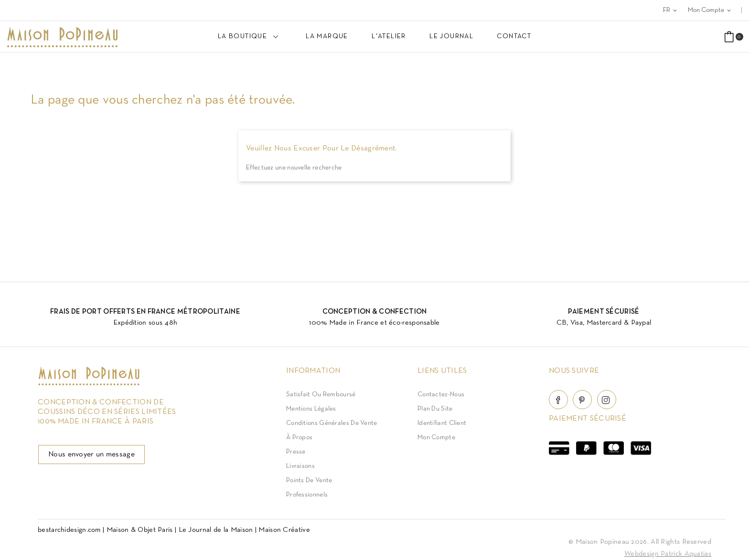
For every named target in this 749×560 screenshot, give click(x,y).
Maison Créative (284, 530)
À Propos (299, 438)
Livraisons (300, 466)
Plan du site (435, 409)
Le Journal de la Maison (216, 530)
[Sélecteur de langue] (671, 10)
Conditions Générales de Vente (332, 423)
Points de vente (309, 481)
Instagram (607, 400)
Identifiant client (442, 423)
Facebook (558, 400)
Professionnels (307, 495)
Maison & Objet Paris (140, 530)
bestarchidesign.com (69, 530)
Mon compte (436, 438)
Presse (296, 452)
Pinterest (582, 400)
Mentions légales (311, 409)
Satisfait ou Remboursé (321, 395)
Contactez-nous (441, 395)
